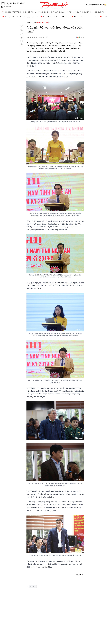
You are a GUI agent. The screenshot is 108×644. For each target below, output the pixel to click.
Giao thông (70, 12)
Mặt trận (15, 12)
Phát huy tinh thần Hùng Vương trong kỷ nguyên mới (21, 17)
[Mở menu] (3, 3)
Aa (21, 28)
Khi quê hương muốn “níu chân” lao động (56, 17)
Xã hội (22, 12)
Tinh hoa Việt (84, 12)
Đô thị (77, 12)
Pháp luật (55, 12)
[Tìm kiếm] (7, 3)
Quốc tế (101, 12)
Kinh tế (27, 12)
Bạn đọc (62, 12)
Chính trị (8, 12)
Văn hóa (34, 12)
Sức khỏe (47, 12)
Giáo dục (40, 12)
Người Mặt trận (43, 22)
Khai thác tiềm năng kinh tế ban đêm (86, 17)
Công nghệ (93, 12)
